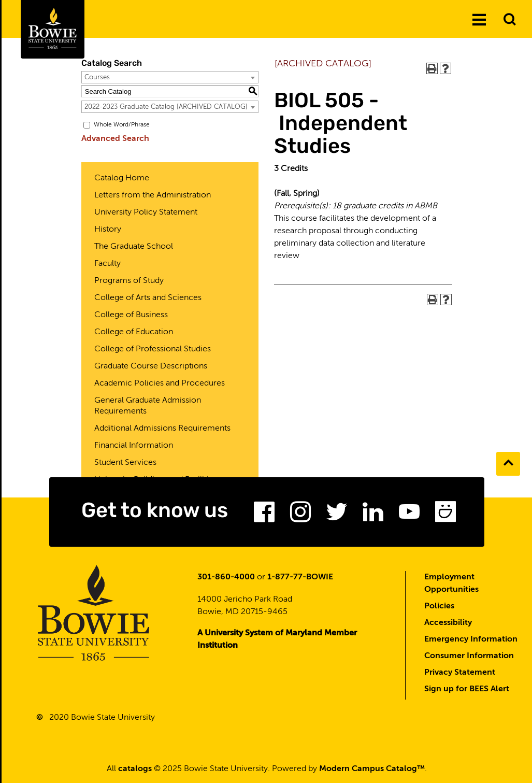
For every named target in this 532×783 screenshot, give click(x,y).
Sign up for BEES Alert (467, 689)
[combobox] (170, 77)
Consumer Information (469, 656)
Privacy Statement (460, 673)
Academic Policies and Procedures (160, 383)
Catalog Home (122, 178)
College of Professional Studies (153, 349)
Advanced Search (115, 139)
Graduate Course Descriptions (151, 366)
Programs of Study (129, 281)
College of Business (131, 315)
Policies (439, 606)
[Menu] (479, 20)
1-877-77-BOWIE (300, 577)
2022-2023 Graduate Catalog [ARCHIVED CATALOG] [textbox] (166, 107)
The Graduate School (134, 247)
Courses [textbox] (97, 77)
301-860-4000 (226, 577)
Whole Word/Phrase (122, 125)
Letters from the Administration (153, 195)
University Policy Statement (146, 212)
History (108, 230)
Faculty (107, 264)
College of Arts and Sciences (148, 298)
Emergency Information (471, 639)
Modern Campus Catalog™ (372, 769)
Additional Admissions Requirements (162, 429)
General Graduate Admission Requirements (148, 406)
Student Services (125, 463)
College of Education (134, 332)
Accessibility (448, 623)
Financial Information (134, 446)
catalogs (135, 769)
